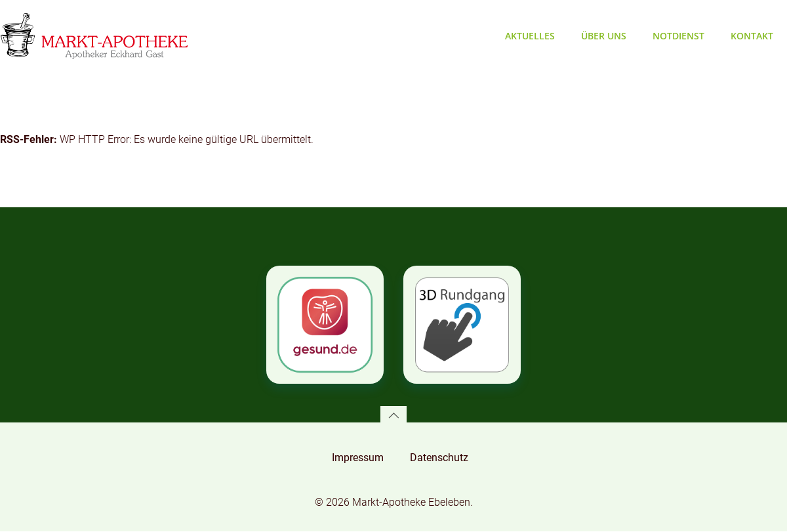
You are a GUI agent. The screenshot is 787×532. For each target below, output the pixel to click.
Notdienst (679, 36)
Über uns (604, 36)
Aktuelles (531, 36)
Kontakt (753, 36)
